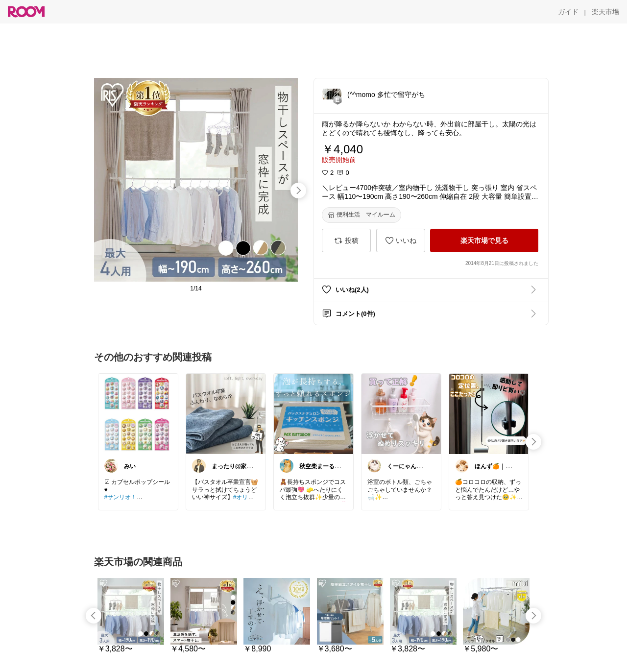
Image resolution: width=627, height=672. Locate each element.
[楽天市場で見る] (484, 240)
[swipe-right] (298, 191)
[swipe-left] (94, 616)
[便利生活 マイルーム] (362, 215)
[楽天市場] (605, 12)
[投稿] (346, 240)
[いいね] (401, 240)
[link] (138, 413)
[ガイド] (568, 12)
